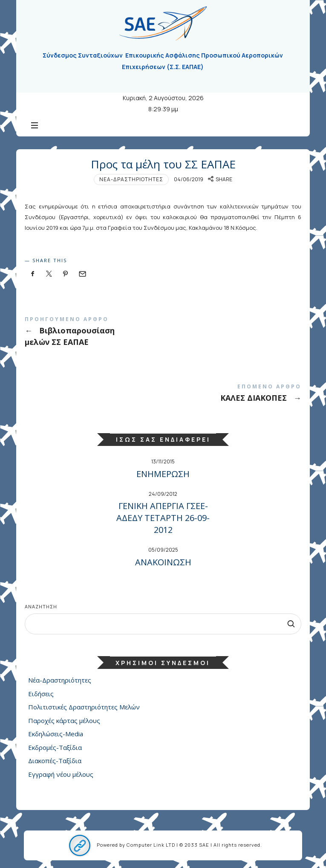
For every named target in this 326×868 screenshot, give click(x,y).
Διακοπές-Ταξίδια (55, 761)
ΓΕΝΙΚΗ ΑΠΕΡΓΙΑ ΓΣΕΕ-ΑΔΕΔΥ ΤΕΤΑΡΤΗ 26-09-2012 (163, 518)
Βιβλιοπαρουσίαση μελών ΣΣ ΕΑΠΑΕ (163, 333)
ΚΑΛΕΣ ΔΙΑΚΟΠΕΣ (163, 395)
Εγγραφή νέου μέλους (61, 774)
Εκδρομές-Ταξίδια (55, 747)
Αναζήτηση (41, 606)
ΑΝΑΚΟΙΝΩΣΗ (163, 562)
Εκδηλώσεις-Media (56, 734)
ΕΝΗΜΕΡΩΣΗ (163, 474)
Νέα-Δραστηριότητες (131, 179)
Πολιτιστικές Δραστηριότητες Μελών (84, 707)
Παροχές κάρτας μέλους (64, 720)
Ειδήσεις (41, 694)
